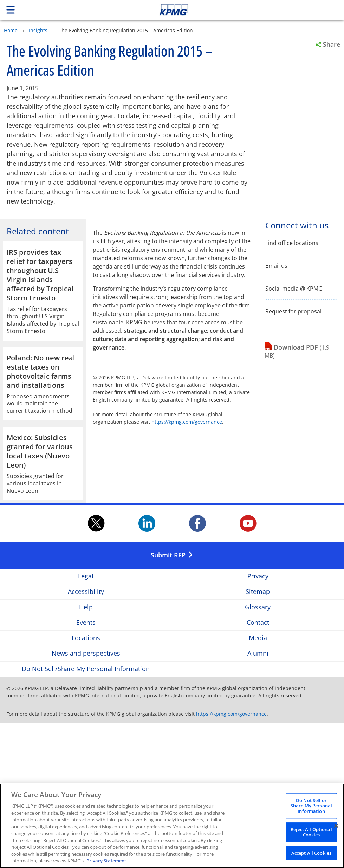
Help (86, 752)
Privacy (258, 721)
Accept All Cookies (311, 856)
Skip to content (241, 10)
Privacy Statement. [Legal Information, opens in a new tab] (107, 864)
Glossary (258, 752)
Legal (86, 721)
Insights (38, 30)
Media (258, 783)
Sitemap (258, 737)
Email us (276, 266)
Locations (86, 783)
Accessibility (86, 737)
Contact (258, 767)
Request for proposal (293, 312)
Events (86, 767)
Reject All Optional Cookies (311, 835)
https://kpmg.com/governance (187, 422)
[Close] (336, 828)
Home (11, 30)
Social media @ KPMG (294, 289)
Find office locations (292, 243)
